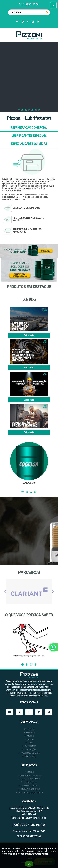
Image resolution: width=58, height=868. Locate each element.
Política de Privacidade (37, 854)
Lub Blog (30, 729)
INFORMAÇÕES (30, 750)
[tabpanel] (29, 464)
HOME (30, 743)
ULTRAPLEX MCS (29, 483)
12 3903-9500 (30, 4)
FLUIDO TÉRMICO (30, 782)
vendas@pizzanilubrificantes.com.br (29, 818)
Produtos (30, 733)
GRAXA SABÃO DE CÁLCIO (30, 789)
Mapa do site (30, 756)
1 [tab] (22, 491)
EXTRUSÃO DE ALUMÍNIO (30, 779)
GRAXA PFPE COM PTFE (30, 786)
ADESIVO (30, 772)
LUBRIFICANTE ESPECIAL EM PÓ (30, 792)
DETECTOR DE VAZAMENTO (30, 776)
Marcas (30, 736)
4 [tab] (35, 491)
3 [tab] (31, 491)
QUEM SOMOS (30, 746)
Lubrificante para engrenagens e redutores (29, 656)
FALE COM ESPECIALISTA (30, 753)
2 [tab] (27, 491)
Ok (29, 864)
